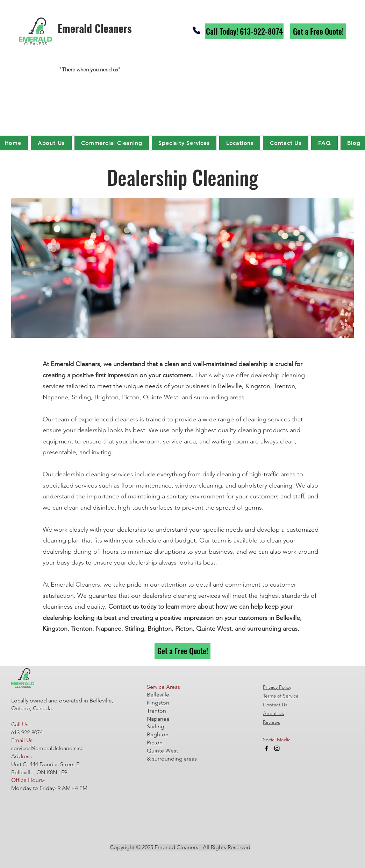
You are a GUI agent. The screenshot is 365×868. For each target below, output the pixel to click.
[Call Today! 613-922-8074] (244, 31)
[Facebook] (266, 748)
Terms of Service (281, 696)
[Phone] (196, 30)
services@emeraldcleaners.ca (47, 748)
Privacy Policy (277, 687)
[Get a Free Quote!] (318, 31)
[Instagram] (277, 748)
